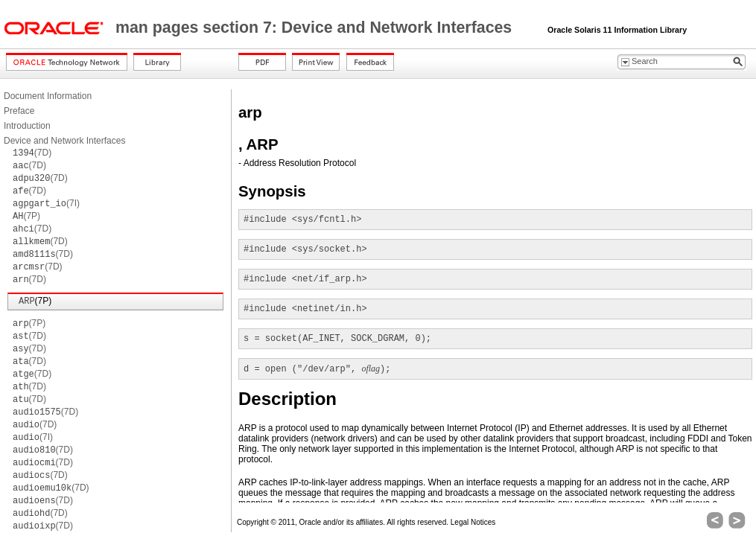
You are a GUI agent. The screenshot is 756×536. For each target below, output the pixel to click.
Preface (19, 111)
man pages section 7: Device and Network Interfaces (316, 28)
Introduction (27, 126)
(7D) (32, 153)
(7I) (46, 203)
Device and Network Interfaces (64, 141)
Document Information (48, 96)
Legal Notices (473, 522)
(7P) (26, 216)
